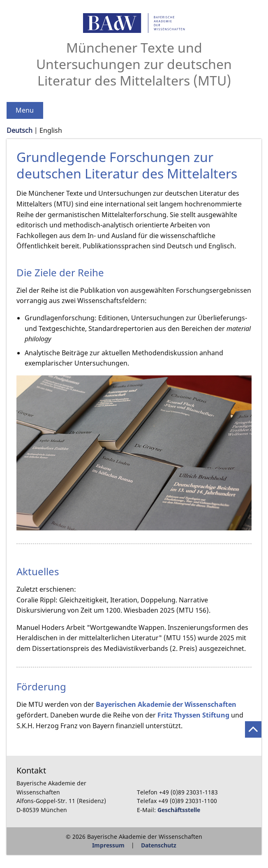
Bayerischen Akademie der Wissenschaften (166, 704)
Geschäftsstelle (179, 810)
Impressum (108, 845)
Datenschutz (159, 845)
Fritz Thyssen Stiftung (193, 715)
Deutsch (20, 130)
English (51, 130)
